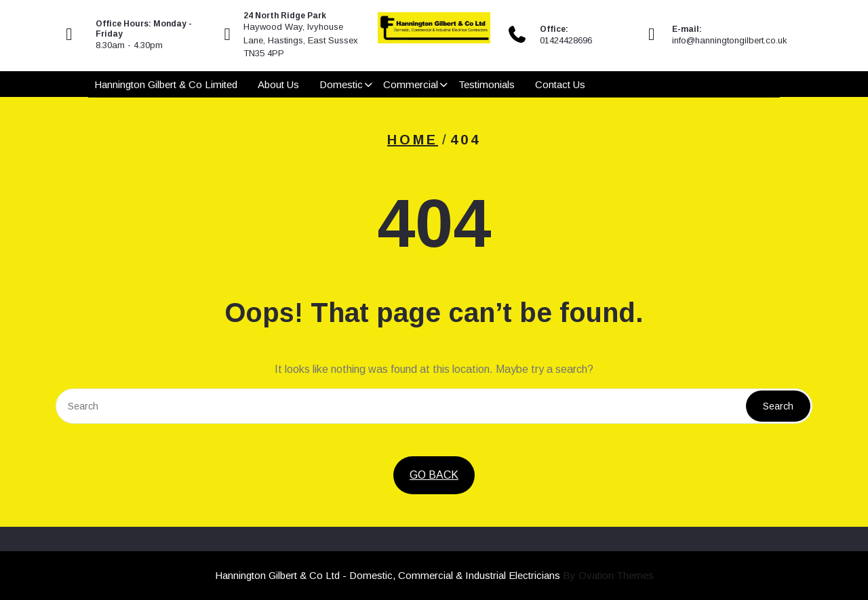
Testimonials (487, 84)
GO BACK (434, 475)
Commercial (411, 84)
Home (413, 140)
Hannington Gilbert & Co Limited (166, 84)
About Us (278, 84)
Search (778, 406)
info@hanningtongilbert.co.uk (730, 40)
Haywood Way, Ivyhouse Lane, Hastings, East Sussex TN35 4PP (301, 40)
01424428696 (566, 40)
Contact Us (560, 84)
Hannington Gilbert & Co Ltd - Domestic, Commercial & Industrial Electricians (434, 575)
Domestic (341, 84)
